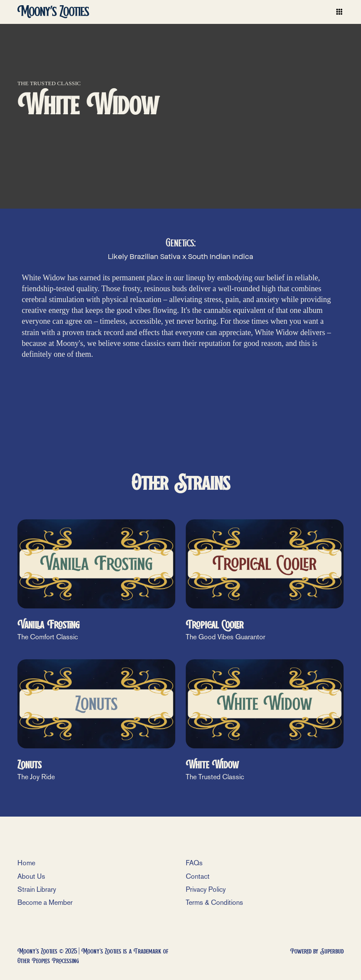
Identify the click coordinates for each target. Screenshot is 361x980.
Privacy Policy (206, 889)
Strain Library (37, 889)
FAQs (194, 863)
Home (26, 863)
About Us (31, 876)
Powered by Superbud (317, 951)
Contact (198, 876)
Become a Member (45, 902)
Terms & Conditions (214, 902)
